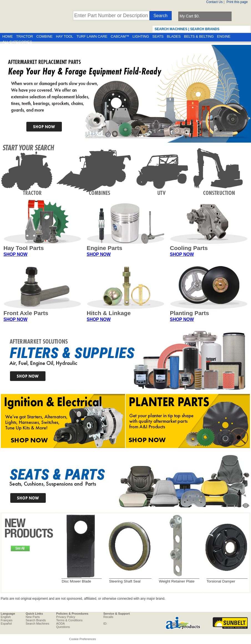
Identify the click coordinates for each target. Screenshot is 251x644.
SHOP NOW (16, 254)
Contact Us (215, 2)
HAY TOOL (65, 37)
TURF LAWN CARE (92, 37)
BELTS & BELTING (199, 37)
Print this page (237, 2)
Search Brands (36, 620)
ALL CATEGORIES (17, 42)
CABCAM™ (120, 37)
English (6, 617)
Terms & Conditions (69, 620)
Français (7, 620)
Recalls (108, 617)
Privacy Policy (66, 617)
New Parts (33, 617)
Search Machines (38, 624)
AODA (61, 624)
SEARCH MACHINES (171, 29)
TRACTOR (25, 37)
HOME (8, 37)
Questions (63, 627)
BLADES (174, 37)
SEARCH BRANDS (205, 29)
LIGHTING (141, 37)
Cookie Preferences (83, 639)
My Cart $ (190, 16)
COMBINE (45, 37)
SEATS (158, 37)
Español (6, 624)
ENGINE (224, 37)
